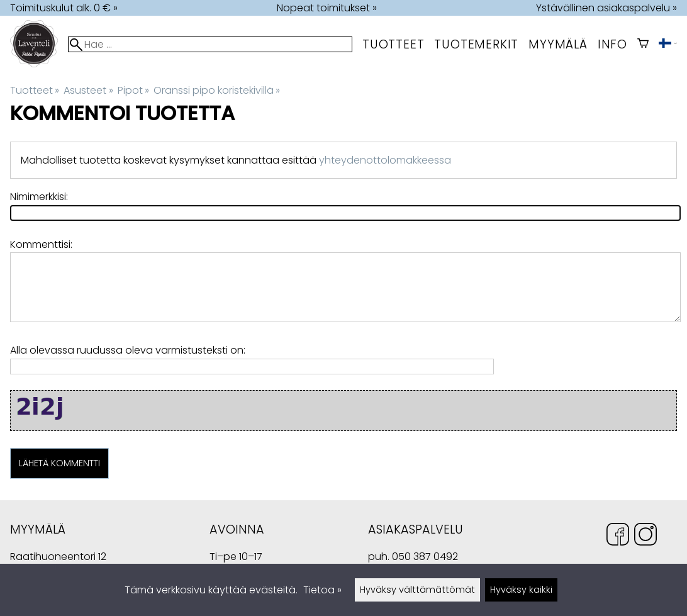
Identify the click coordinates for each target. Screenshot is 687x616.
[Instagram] (645, 536)
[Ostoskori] (643, 44)
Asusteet (88, 90)
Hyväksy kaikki (521, 590)
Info (612, 44)
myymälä (558, 44)
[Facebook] (618, 536)
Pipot (133, 90)
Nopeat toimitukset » (327, 8)
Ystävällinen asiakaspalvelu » (606, 8)
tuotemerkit (476, 44)
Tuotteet (393, 44)
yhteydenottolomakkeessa (385, 160)
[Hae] (210, 44)
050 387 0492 (425, 557)
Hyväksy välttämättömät (417, 590)
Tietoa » (322, 590)
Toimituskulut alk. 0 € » (64, 8)
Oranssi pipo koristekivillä (217, 90)
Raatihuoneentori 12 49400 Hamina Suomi (58, 558)
